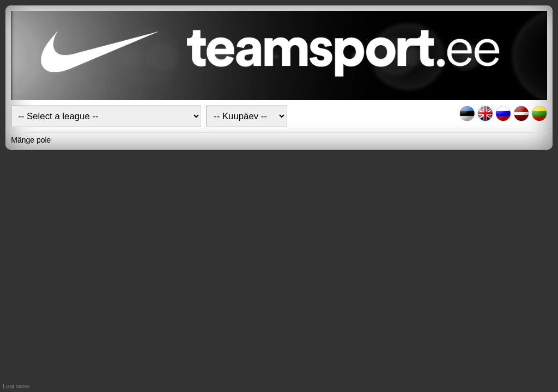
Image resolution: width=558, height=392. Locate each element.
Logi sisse (16, 386)
